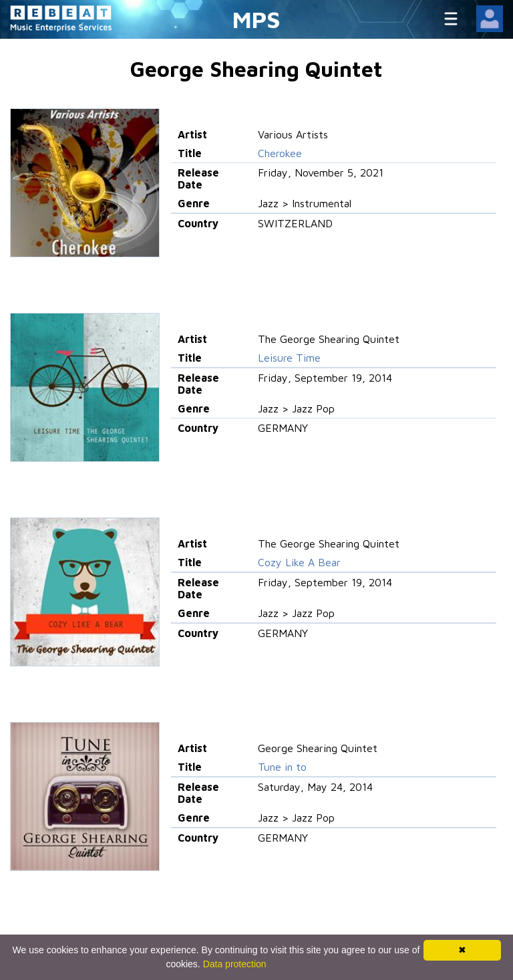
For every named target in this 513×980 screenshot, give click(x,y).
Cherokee (280, 153)
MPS (256, 19)
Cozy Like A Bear (299, 562)
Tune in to (282, 767)
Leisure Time (289, 358)
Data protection (235, 964)
